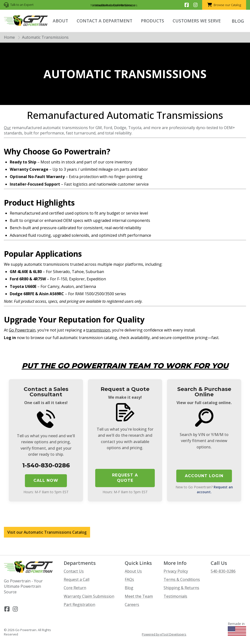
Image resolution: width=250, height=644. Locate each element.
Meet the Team (139, 596)
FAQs (129, 579)
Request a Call (77, 579)
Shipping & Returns (181, 588)
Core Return (75, 588)
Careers (132, 605)
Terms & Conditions (182, 579)
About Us (133, 571)
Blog (129, 588)
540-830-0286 (223, 571)
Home (9, 37)
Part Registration (79, 605)
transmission (98, 330)
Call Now (46, 480)
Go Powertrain (22, 330)
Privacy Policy (176, 571)
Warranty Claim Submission (89, 596)
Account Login (204, 476)
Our (7, 128)
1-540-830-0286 (46, 465)
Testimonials (175, 596)
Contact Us (74, 571)
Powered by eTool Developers (164, 634)
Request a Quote (125, 478)
